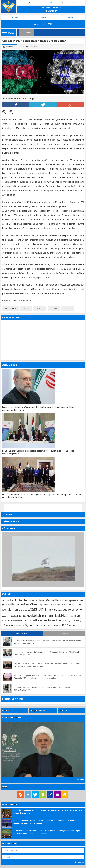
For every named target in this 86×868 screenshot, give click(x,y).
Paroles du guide (10, 804)
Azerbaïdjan (29, 99)
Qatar (82, 621)
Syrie (28, 625)
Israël (27, 308)
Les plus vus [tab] (64, 633)
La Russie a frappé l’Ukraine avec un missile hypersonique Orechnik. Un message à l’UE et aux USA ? (48, 689)
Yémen (72, 625)
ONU (25, 621)
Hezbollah (34, 616)
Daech (71, 604)
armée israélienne (53, 600)
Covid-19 (64, 605)
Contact (43, 17)
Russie (8, 625)
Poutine (76, 621)
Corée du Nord (55, 605)
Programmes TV (38, 710)
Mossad (40, 308)
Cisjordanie (44, 604)
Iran (50, 615)
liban (77, 616)
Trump (36, 625)
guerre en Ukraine (9, 616)
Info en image (9, 528)
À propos (15, 17)
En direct (6, 710)
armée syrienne (70, 601)
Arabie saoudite (33, 600)
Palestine (41, 620)
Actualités (7, 515)
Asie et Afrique (13, 99)
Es (74, 3)
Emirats (24, 610)
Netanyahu (8, 621)
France (51, 610)
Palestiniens (56, 620)
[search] (43, 508)
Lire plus (80, 780)
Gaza (59, 610)
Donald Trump (11, 610)
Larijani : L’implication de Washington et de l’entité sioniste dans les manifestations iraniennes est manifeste (48, 642)
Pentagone (69, 621)
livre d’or (63, 710)
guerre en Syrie (72, 610)
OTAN (54, 308)
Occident (18, 621)
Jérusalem (69, 616)
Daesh (78, 605)
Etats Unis (37, 609)
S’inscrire (80, 862)
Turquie (68, 308)
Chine (34, 604)
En (51, 3)
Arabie (19, 600)
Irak (44, 616)
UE (51, 626)
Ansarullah (8, 600)
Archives (71, 17)
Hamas (22, 616)
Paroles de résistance (12, 718)
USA (64, 625)
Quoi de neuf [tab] (22, 633)
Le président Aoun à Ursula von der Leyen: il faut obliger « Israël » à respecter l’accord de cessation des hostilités (46, 665)
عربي (28, 3)
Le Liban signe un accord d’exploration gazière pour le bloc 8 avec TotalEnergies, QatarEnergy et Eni (48, 653)
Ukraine (56, 626)
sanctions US (19, 626)
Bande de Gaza (20, 604)
